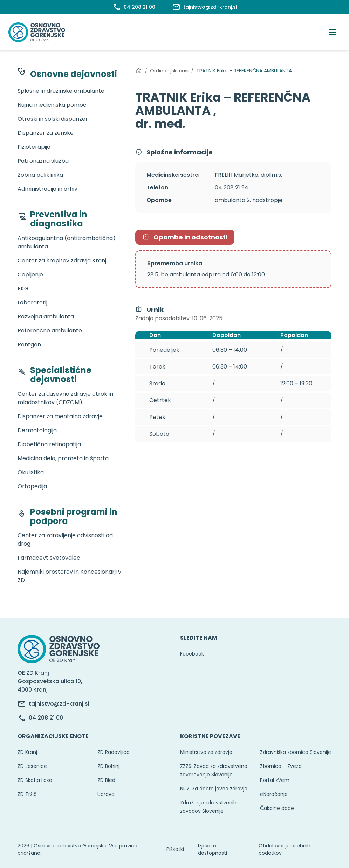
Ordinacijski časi (169, 71)
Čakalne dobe (277, 808)
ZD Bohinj (108, 766)
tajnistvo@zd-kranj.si (59, 704)
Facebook (192, 654)
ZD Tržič (27, 794)
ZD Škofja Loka (35, 780)
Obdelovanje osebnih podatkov (285, 849)
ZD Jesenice (32, 766)
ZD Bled (106, 780)
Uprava (106, 794)
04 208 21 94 (232, 187)
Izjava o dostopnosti (213, 849)
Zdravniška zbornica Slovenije (296, 752)
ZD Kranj (27, 752)
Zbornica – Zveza (281, 766)
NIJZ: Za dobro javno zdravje (214, 789)
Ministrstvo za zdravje (206, 752)
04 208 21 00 (46, 718)
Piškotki (175, 849)
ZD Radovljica (114, 752)
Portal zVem (275, 780)
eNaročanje (274, 794)
